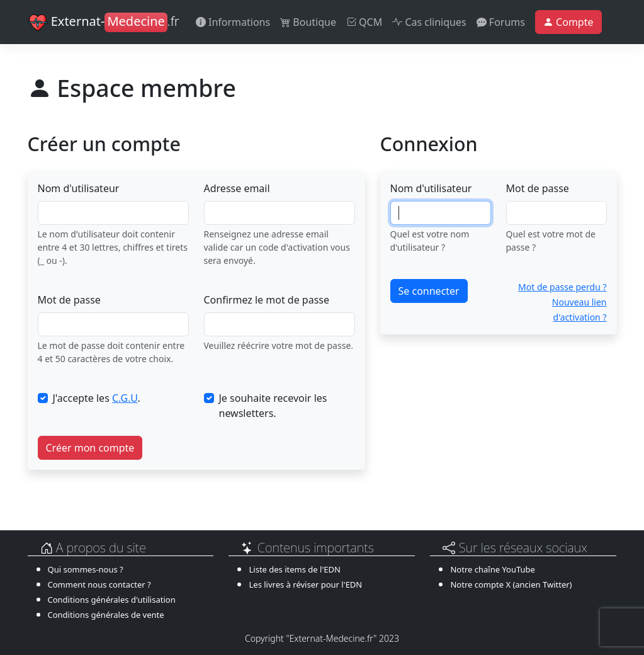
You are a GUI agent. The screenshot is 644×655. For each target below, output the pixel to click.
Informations (233, 22)
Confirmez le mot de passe (267, 300)
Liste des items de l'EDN (294, 569)
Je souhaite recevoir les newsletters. (273, 406)
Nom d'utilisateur (79, 188)
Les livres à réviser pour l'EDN (305, 584)
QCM (364, 22)
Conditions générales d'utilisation (112, 600)
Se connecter (429, 291)
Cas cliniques (429, 22)
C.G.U (125, 398)
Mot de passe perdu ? (562, 287)
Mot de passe (69, 300)
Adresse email (237, 188)
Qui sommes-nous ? (86, 569)
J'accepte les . (97, 398)
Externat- (104, 23)
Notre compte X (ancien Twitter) (511, 584)
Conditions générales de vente (106, 615)
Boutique (308, 22)
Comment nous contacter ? (99, 584)
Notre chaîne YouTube (492, 569)
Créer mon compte (90, 448)
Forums (501, 22)
